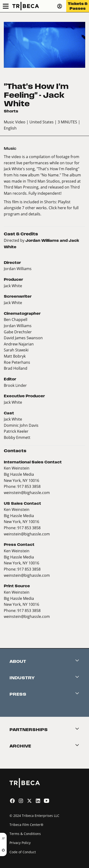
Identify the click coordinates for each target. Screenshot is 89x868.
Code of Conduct (23, 852)
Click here (57, 208)
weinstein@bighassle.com (27, 492)
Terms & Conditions (25, 834)
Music (10, 148)
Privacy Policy (20, 843)
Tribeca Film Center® (26, 825)
